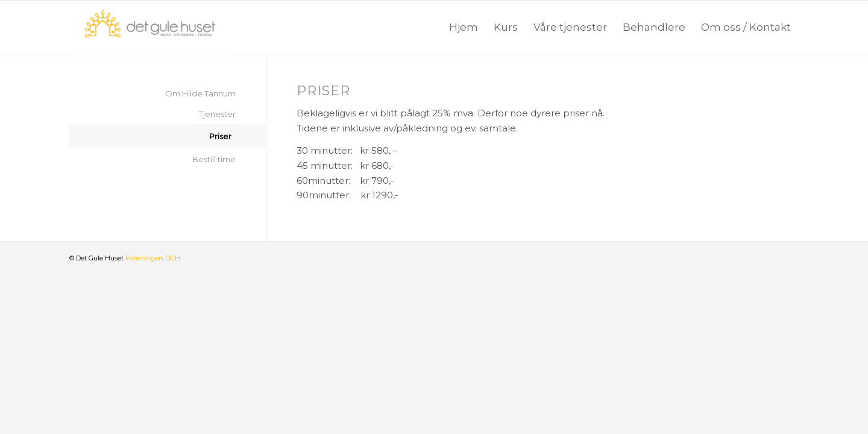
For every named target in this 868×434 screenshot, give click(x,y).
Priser (220, 136)
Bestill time (214, 159)
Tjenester (217, 114)
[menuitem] (464, 27)
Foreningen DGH (153, 258)
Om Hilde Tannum (200, 93)
